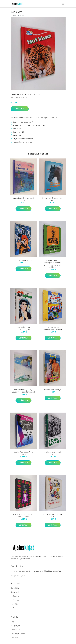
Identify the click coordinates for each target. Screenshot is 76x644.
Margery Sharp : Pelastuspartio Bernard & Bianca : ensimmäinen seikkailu (53, 264)
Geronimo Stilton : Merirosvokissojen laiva (53, 328)
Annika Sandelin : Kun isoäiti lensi (23, 199)
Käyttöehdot (15, 630)
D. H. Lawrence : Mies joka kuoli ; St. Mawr (23, 515)
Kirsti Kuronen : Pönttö (23, 260)
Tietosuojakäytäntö (18, 634)
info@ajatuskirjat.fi (18, 576)
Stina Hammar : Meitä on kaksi (53, 515)
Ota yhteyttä (15, 626)
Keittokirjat (15, 592)
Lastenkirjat (25, 94)
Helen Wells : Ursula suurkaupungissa (24, 328)
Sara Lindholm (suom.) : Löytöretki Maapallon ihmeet (24, 391)
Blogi (13, 622)
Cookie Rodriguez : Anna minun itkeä (23, 453)
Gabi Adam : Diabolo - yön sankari (53, 199)
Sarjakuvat (15, 600)
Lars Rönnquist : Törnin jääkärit (53, 453)
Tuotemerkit (15, 608)
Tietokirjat (14, 604)
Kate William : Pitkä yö (53, 390)
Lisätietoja (20, 109)
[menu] (63, 4)
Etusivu (13, 15)
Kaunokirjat (15, 588)
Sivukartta (14, 638)
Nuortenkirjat (35, 94)
